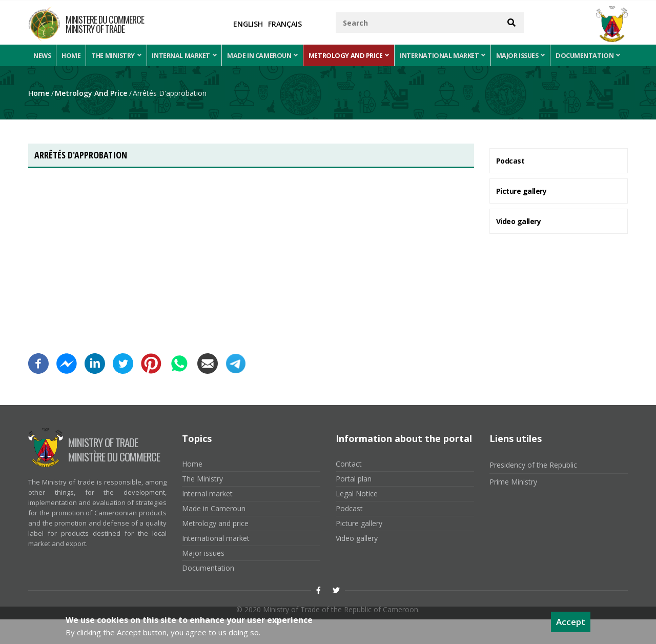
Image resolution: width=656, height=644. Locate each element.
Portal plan (354, 503)
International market (448, 56)
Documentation (66, 79)
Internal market (189, 56)
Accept (571, 622)
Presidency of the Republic (533, 489)
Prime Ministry (513, 506)
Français (285, 24)
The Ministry (120, 56)
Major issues (527, 56)
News (43, 56)
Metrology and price (354, 56)
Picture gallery (521, 215)
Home (74, 56)
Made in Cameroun (268, 56)
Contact (349, 488)
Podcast (510, 185)
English (248, 24)
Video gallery (519, 245)
